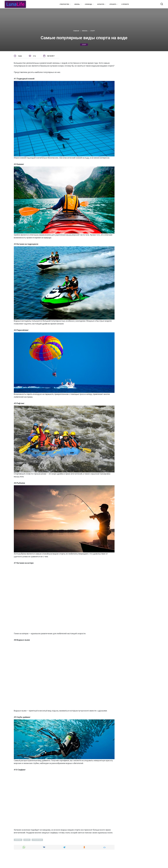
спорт (84, 45)
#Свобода (88, 4)
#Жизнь (77, 4)
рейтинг (18, 840)
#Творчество (64, 4)
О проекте (125, 4)
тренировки (38, 840)
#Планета (113, 4)
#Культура (101, 4)
